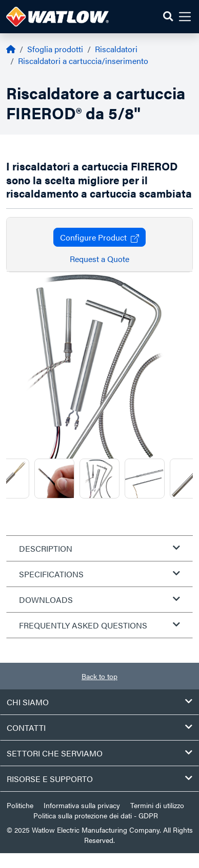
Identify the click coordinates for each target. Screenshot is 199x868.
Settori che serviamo (99, 753)
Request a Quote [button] (99, 259)
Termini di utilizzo (157, 805)
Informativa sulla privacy (82, 805)
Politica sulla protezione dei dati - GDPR (96, 815)
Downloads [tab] (99, 600)
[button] (168, 17)
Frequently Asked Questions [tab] (99, 625)
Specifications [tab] (99, 574)
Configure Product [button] (99, 237)
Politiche (20, 805)
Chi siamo (99, 702)
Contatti (99, 728)
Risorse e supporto (99, 779)
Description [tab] (99, 548)
